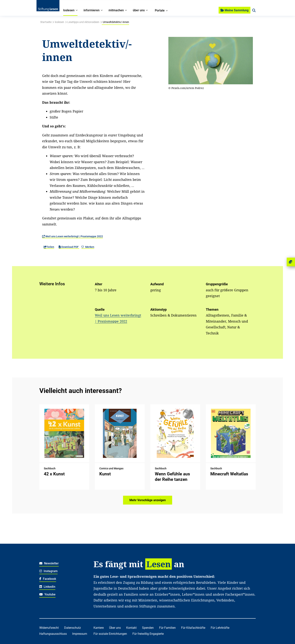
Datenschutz (73, 628)
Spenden (148, 628)
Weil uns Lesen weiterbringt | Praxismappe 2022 (73, 236)
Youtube (47, 594)
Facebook (48, 579)
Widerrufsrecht (49, 628)
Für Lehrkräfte (220, 628)
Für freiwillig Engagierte (148, 634)
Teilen (49, 247)
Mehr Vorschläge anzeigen (148, 500)
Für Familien (167, 628)
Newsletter (49, 563)
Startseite (46, 22)
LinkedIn (47, 587)
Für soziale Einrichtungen (110, 634)
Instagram (48, 571)
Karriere (99, 628)
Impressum (80, 634)
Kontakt (131, 628)
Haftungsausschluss (53, 634)
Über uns (115, 628)
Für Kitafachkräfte (193, 628)
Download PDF (69, 247)
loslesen (59, 22)
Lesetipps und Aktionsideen (83, 22)
